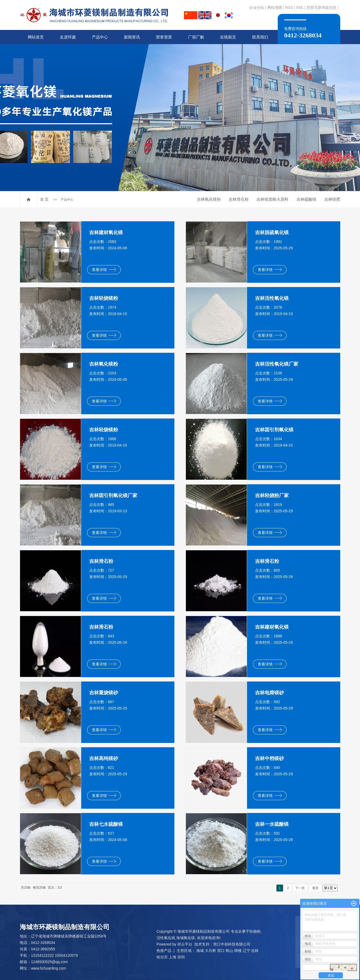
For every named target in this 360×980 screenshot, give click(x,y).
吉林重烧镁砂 (104, 693)
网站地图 (275, 7)
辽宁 (246, 951)
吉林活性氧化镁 (272, 298)
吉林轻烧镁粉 (104, 298)
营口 (221, 951)
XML (300, 7)
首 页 (44, 199)
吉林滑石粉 (239, 199)
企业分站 (257, 7)
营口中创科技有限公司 (232, 944)
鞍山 (229, 951)
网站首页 (36, 37)
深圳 (181, 957)
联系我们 (260, 37)
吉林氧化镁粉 (209, 199)
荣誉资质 (164, 37)
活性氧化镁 (166, 938)
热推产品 (164, 951)
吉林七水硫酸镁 (106, 824)
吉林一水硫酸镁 (272, 824)
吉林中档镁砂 (269, 758)
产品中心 (100, 37)
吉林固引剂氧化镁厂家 (113, 495)
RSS (289, 7)
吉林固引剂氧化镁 (274, 430)
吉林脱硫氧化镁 (272, 233)
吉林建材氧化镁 (106, 233)
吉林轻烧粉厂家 (272, 495)
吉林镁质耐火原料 (272, 199)
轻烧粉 (255, 931)
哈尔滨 (162, 957)
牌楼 (238, 951)
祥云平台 (185, 944)
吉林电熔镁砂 (269, 693)
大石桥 (210, 951)
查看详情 (104, 270)
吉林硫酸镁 (306, 199)
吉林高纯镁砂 (104, 758)
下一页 (300, 888)
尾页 (315, 888)
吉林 (255, 951)
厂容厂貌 (196, 37)
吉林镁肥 (332, 199)
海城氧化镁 (186, 938)
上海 (173, 957)
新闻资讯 (132, 37)
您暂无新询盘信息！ (323, 7)
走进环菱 (68, 37)
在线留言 (228, 37)
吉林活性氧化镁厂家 (277, 364)
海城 (200, 951)
